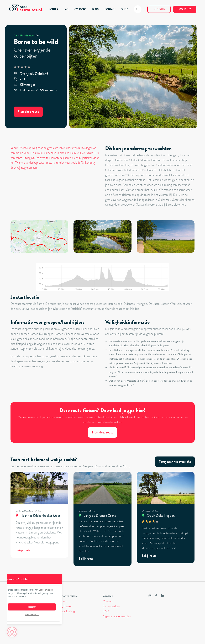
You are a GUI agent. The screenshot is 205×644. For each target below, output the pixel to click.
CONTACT (110, 9)
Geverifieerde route (26, 36)
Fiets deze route (28, 112)
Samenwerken (111, 606)
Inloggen (159, 9)
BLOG (95, 9)
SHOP (125, 9)
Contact (108, 601)
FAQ (66, 9)
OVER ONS (80, 9)
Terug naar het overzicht (175, 462)
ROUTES (53, 9)
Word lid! (185, 9)
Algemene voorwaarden (117, 616)
